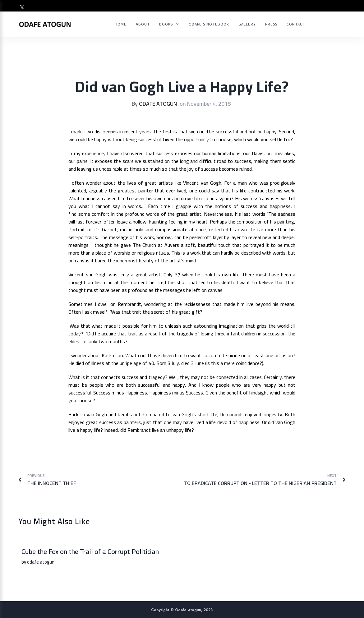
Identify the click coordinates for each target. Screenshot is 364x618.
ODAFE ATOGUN (158, 104)
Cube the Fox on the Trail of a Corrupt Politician (90, 552)
